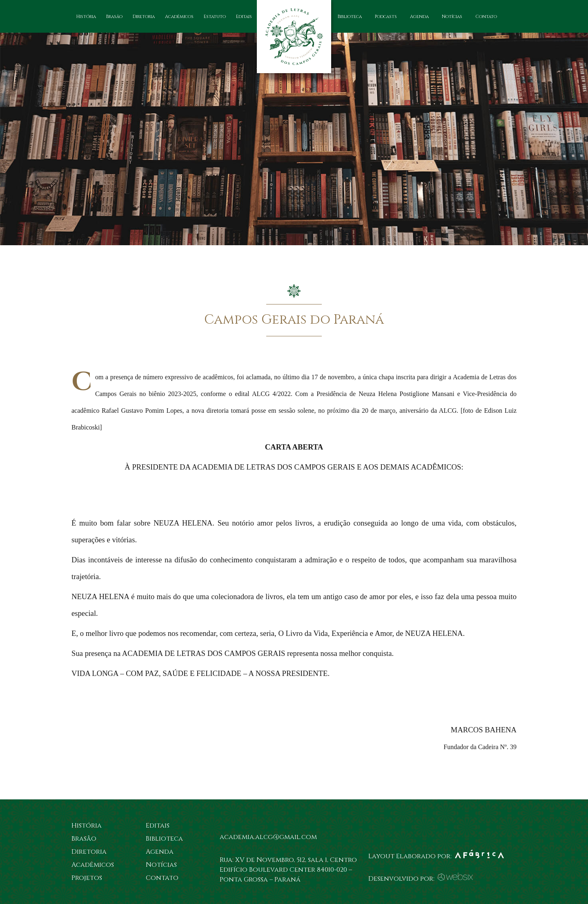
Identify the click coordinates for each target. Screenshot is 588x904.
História (86, 17)
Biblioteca (350, 17)
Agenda (419, 17)
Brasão (114, 17)
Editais (244, 17)
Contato (486, 17)
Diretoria (144, 17)
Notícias (452, 17)
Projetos (87, 878)
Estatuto (215, 17)
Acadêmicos (179, 17)
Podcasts (386, 17)
